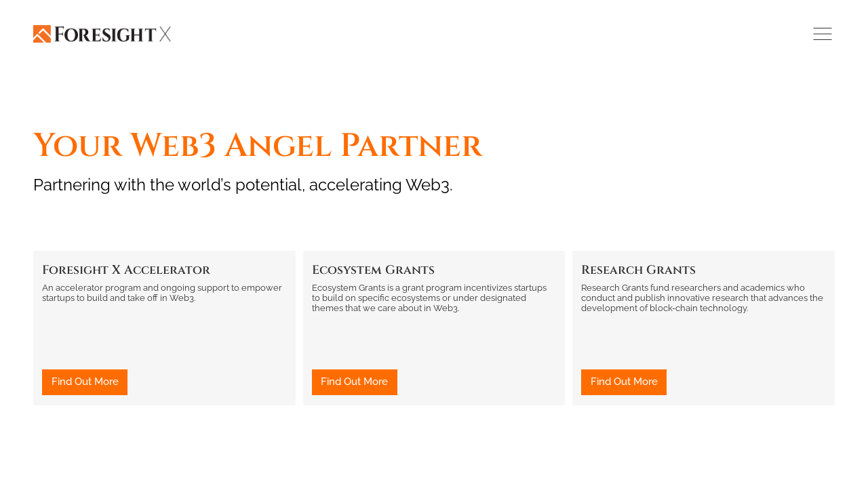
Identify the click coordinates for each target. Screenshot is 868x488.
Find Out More (85, 382)
